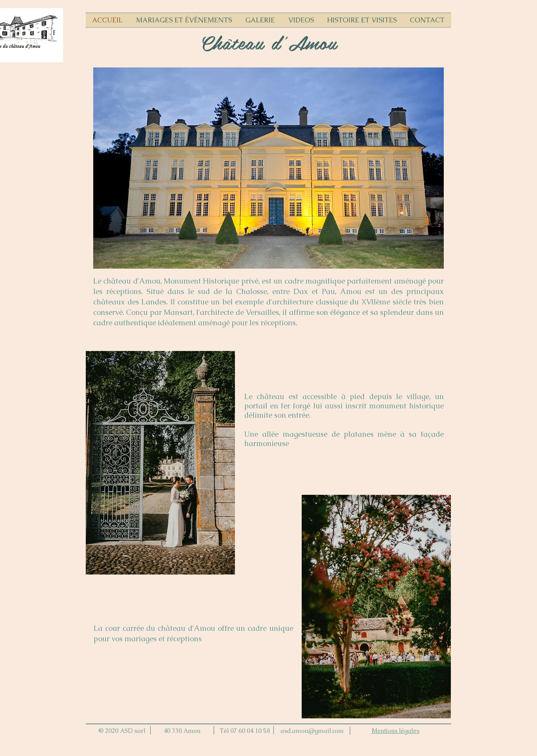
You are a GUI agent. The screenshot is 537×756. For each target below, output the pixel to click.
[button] (268, 168)
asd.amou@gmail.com (312, 731)
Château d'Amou (269, 42)
